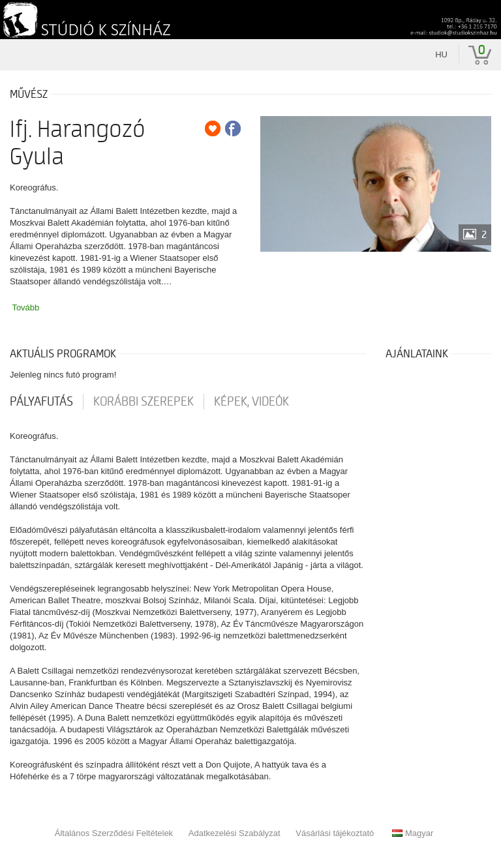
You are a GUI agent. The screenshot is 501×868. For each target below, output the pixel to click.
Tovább (25, 307)
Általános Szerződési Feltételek (114, 833)
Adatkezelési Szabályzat (235, 833)
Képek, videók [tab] (251, 402)
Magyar (413, 833)
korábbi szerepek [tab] (144, 402)
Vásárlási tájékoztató (335, 833)
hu (441, 54)
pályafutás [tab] (41, 402)
